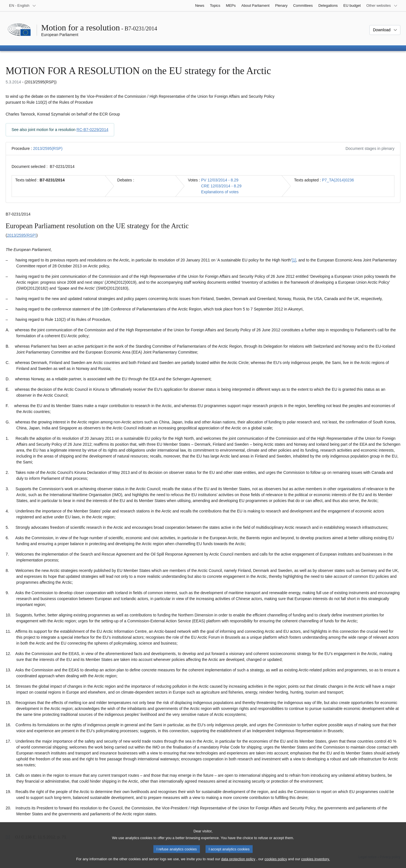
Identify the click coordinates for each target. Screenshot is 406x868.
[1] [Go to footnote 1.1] (294, 260)
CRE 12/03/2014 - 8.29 (221, 186)
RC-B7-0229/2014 (92, 130)
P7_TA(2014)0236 (338, 180)
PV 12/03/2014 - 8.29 (220, 180)
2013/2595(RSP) (48, 148)
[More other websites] (382, 6)
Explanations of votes (220, 192)
